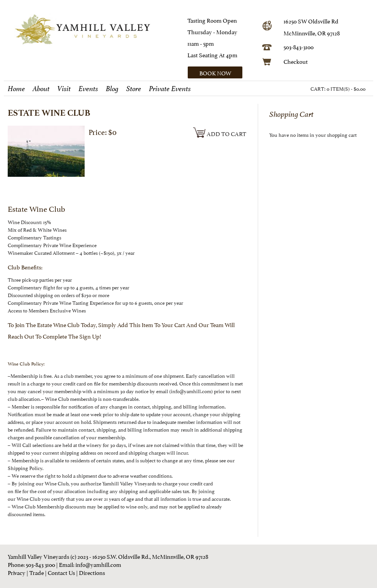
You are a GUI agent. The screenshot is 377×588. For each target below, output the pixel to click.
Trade (37, 572)
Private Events (170, 89)
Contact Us (61, 572)
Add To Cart (220, 133)
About (41, 89)
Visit (64, 89)
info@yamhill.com (98, 564)
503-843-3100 (299, 46)
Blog (112, 89)
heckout (298, 61)
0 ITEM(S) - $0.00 (346, 88)
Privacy (17, 572)
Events (88, 89)
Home (16, 89)
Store (134, 89)
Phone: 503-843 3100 (31, 564)
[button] (222, 72)
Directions (92, 572)
